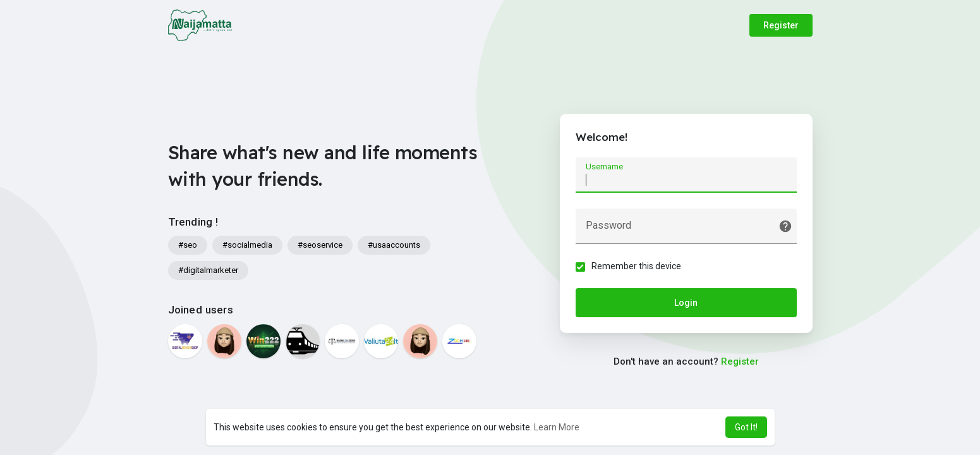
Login (686, 303)
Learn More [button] (557, 427)
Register (781, 25)
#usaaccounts (394, 245)
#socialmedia (247, 245)
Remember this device (636, 266)
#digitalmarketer (208, 270)
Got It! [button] (746, 427)
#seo (188, 245)
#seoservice (320, 245)
